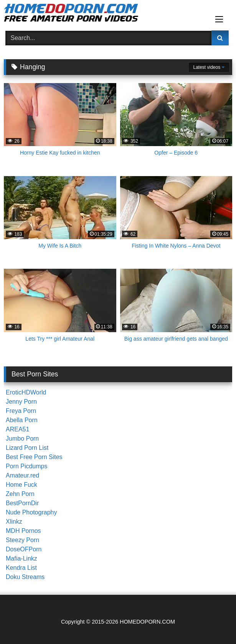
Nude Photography (31, 512)
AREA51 (17, 429)
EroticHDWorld (26, 392)
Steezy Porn (22, 540)
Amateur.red (22, 475)
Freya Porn (21, 411)
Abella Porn (22, 420)
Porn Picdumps (27, 466)
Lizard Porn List (27, 448)
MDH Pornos (23, 531)
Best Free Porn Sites (34, 457)
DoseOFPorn (24, 549)
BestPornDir (22, 503)
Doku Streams (25, 577)
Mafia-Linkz (21, 558)
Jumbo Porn (22, 438)
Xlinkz (14, 522)
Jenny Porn (21, 402)
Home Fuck (21, 485)
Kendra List (21, 568)
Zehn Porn (20, 494)
